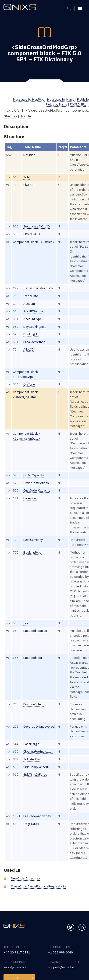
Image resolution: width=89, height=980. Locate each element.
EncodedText (33, 658)
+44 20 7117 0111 (17, 952)
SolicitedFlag (32, 759)
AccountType (33, 319)
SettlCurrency (33, 540)
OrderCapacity (34, 475)
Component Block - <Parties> (34, 242)
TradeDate (31, 296)
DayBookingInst (35, 327)
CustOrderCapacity (37, 490)
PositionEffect (34, 704)
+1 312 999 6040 (61, 952)
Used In (25, 116)
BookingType (33, 552)
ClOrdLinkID (32, 234)
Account (29, 304)
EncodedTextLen (35, 631)
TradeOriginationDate (39, 288)
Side (27, 177)
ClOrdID (29, 185)
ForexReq (30, 498)
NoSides (29, 155)
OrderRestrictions (36, 483)
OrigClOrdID (32, 824)
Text (27, 623)
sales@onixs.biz (15, 967)
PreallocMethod (34, 342)
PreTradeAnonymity (37, 816)
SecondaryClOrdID (37, 226)
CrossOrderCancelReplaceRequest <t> (39, 886)
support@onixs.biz (61, 967)
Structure (11, 116)
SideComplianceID (36, 767)
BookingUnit (32, 334)
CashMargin (32, 744)
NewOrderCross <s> (26, 878)
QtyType (29, 384)
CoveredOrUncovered (39, 726)
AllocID (28, 349)
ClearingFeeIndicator (38, 751)
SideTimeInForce (35, 774)
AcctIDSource (33, 311)
